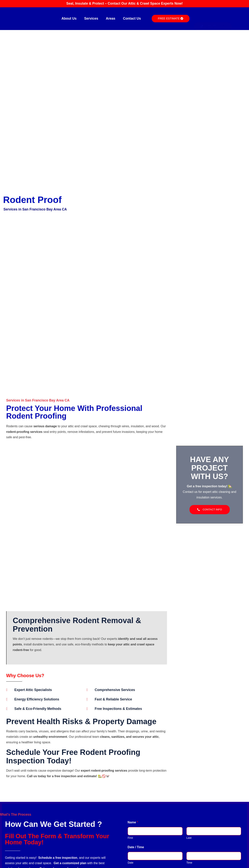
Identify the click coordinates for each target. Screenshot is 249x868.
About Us (69, 18)
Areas (111, 18)
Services (91, 18)
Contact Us (132, 18)
